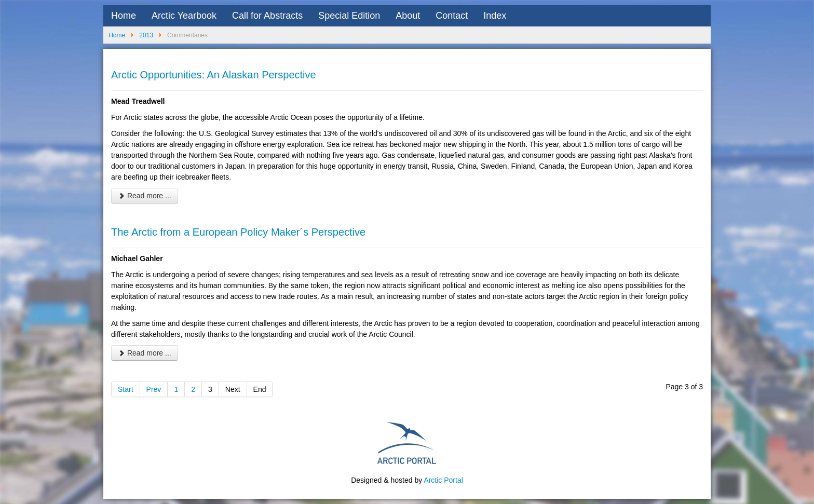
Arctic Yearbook (184, 16)
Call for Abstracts (267, 16)
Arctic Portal (443, 480)
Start (126, 389)
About (408, 16)
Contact (452, 16)
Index (495, 16)
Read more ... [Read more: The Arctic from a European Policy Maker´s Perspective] (145, 353)
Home (124, 16)
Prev (154, 389)
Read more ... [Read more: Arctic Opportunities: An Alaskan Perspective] (145, 196)
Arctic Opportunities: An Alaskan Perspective (214, 75)
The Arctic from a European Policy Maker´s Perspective (238, 232)
